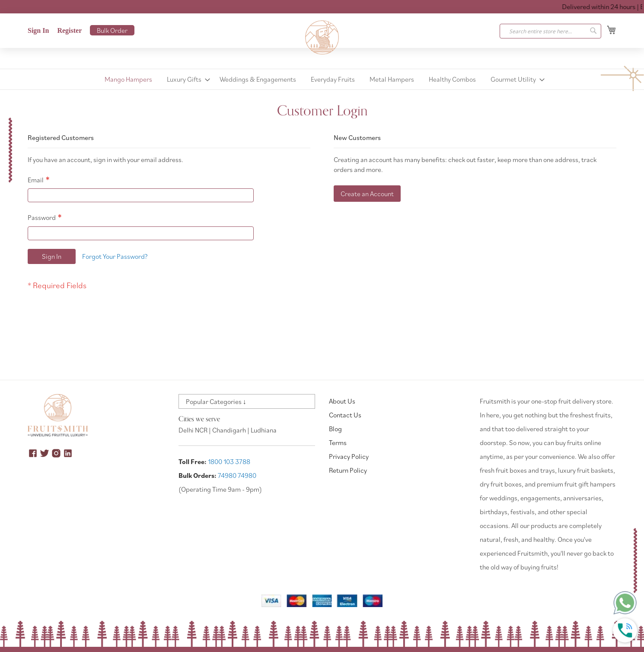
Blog (335, 429)
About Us (342, 401)
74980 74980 (237, 475)
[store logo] (322, 38)
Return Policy (348, 470)
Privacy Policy (349, 456)
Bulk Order (112, 30)
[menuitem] (128, 79)
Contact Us (345, 415)
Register (69, 30)
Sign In (38, 30)
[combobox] (550, 31)
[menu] (322, 79)
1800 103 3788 (229, 461)
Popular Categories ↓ (216, 401)
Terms (338, 442)
